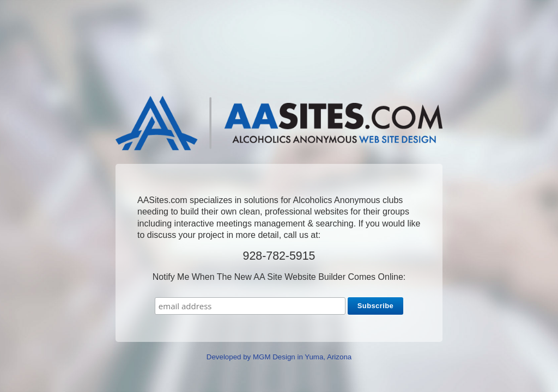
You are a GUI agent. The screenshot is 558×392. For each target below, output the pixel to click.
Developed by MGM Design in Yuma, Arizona (279, 357)
